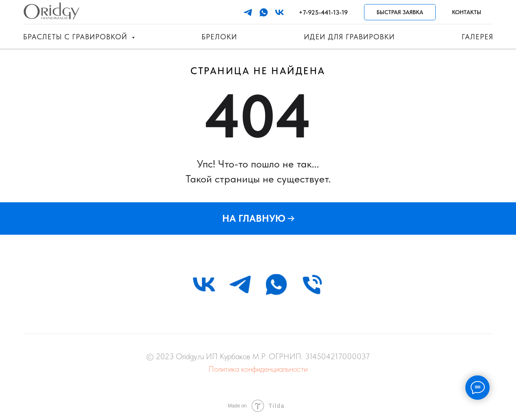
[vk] (279, 12)
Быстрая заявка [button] (400, 12)
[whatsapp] (264, 12)
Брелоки (219, 37)
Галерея (477, 37)
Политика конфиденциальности (258, 369)
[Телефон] (312, 284)
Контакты (467, 12)
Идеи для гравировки (349, 37)
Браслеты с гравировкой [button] (76, 37)
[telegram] (248, 12)
